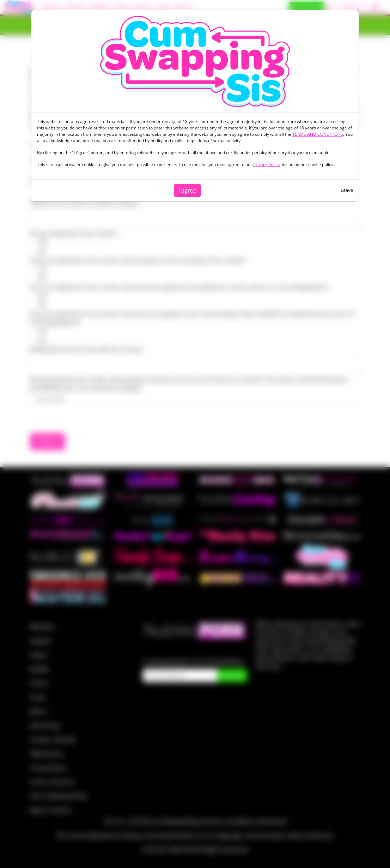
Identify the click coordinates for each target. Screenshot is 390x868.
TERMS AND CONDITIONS (318, 134)
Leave (347, 190)
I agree (187, 190)
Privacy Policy (266, 165)
